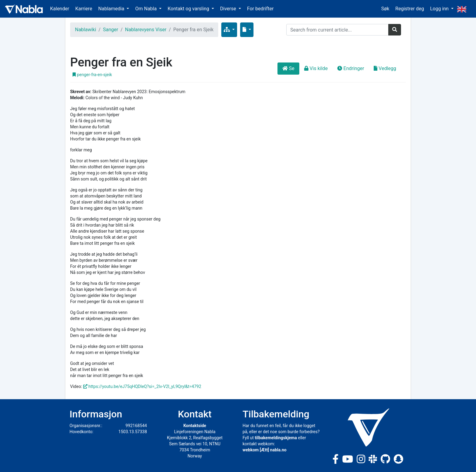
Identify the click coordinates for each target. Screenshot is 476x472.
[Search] (337, 30)
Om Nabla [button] (146, 9)
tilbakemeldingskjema (276, 438)
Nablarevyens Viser (146, 30)
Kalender (60, 9)
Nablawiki (86, 30)
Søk (385, 9)
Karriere (84, 9)
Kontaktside (195, 426)
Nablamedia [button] (112, 9)
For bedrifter (260, 9)
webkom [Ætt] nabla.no (265, 450)
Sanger (110, 30)
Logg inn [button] (440, 9)
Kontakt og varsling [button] (189, 9)
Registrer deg (410, 9)
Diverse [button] (229, 9)
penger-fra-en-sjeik (92, 75)
